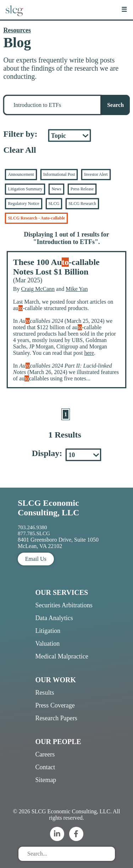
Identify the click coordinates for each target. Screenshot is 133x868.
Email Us (36, 559)
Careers (45, 754)
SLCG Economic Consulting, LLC (48, 508)
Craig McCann (38, 289)
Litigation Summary (25, 189)
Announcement (21, 174)
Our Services (62, 592)
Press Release (82, 189)
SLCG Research (82, 204)
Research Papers (56, 718)
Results (45, 693)
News (56, 189)
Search (115, 105)
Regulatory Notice (23, 204)
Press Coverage (55, 705)
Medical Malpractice (62, 656)
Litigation (48, 631)
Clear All (20, 150)
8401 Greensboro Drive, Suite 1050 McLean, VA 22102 (58, 543)
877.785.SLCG (34, 533)
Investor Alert (96, 174)
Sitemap (46, 780)
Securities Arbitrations (64, 605)
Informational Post (59, 174)
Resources (17, 30)
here (89, 353)
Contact (45, 767)
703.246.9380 (32, 527)
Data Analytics (54, 618)
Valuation (47, 644)
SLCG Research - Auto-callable (36, 218)
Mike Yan (77, 289)
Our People (58, 742)
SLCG (54, 204)
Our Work (56, 680)
